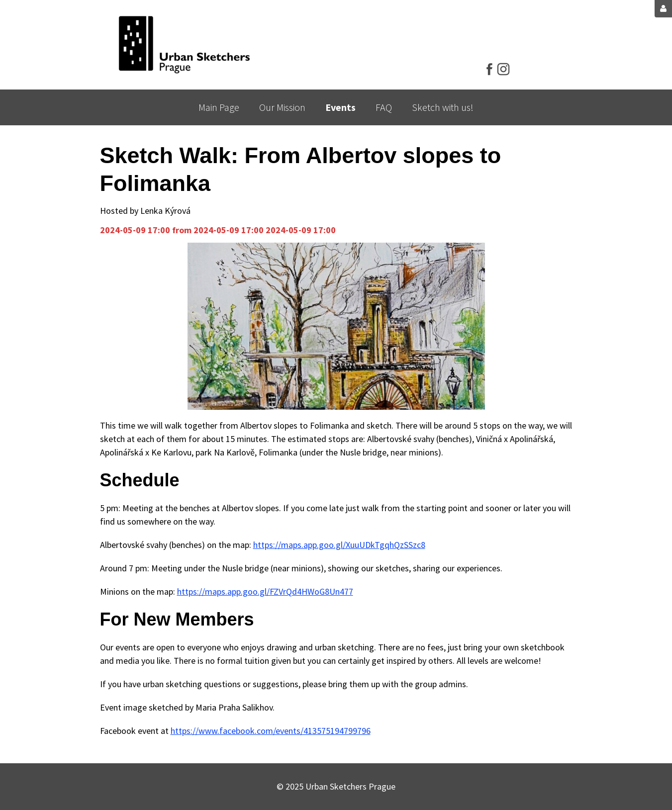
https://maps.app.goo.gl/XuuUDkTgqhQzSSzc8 (339, 545)
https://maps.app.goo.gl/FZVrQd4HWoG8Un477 (265, 591)
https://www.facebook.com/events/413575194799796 (271, 731)
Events (340, 107)
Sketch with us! (443, 107)
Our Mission (282, 107)
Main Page (219, 107)
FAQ (384, 107)
